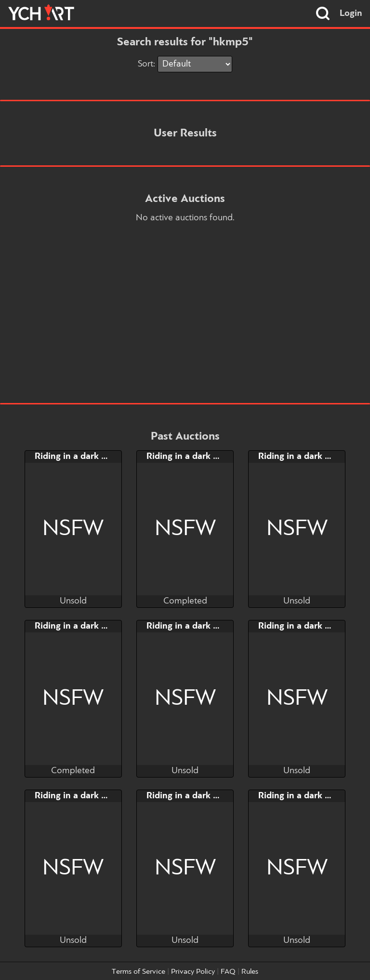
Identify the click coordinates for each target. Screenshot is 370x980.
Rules (250, 972)
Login (351, 13)
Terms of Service (139, 972)
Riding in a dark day (75, 456)
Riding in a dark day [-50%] (89, 796)
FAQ (228, 972)
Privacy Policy (193, 972)
